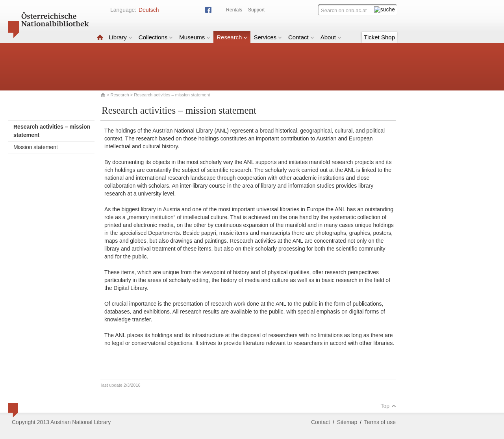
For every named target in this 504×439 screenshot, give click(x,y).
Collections (156, 37)
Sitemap (347, 422)
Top (388, 406)
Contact (301, 37)
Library (120, 37)
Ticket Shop (379, 37)
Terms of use (380, 422)
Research (232, 37)
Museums (195, 37)
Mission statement (36, 147)
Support (256, 10)
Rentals (234, 10)
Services (268, 37)
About (331, 37)
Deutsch (149, 10)
